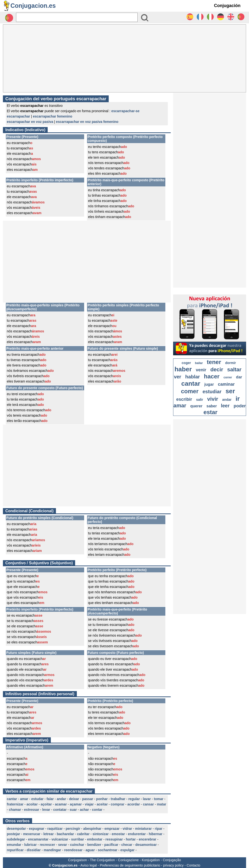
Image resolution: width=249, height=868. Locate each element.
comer (190, 391)
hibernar (156, 834)
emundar (14, 845)
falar (50, 799)
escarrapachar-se (125, 111)
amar (24, 799)
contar (97, 810)
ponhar (102, 799)
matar (161, 804)
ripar (159, 829)
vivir (213, 399)
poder (240, 406)
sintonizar (101, 834)
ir (238, 399)
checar (127, 845)
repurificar (15, 850)
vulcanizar (60, 839)
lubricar (31, 845)
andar (61, 799)
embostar (95, 839)
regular (134, 799)
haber (183, 369)
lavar (147, 799)
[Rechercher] (77, 17)
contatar (60, 810)
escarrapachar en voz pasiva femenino (87, 122)
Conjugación (227, 6)
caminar (226, 384)
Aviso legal (88, 865)
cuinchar (77, 845)
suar (73, 810)
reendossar (73, 850)
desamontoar (146, 845)
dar (239, 377)
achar (84, 810)
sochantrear (107, 850)
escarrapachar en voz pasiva (30, 122)
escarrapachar (18, 116)
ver (178, 377)
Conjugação (172, 860)
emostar (118, 834)
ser (230, 391)
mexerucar (32, 834)
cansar (148, 804)
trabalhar (118, 799)
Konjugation (151, 860)
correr (228, 377)
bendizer (94, 845)
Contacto (194, 865)
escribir (184, 399)
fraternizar (15, 804)
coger (186, 363)
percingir (73, 829)
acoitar (32, 804)
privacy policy (173, 865)
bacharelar (65, 834)
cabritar (83, 834)
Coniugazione (128, 860)
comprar (117, 804)
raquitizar (55, 829)
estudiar (212, 392)
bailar (199, 363)
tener (214, 362)
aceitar (102, 804)
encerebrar (147, 839)
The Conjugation (102, 860)
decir (217, 370)
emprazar (112, 829)
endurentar (137, 834)
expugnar (37, 829)
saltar (234, 370)
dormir (231, 363)
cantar (12, 799)
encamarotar (38, 839)
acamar (61, 804)
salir (200, 400)
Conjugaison (78, 860)
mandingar (53, 850)
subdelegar (16, 839)
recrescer (47, 845)
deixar (74, 799)
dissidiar (34, 850)
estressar (32, 810)
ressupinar (114, 839)
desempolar (16, 829)
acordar (134, 804)
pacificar (111, 845)
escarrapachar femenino (53, 116)
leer (225, 406)
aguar (90, 850)
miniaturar (143, 829)
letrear (49, 834)
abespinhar (92, 829)
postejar (13, 834)
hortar (131, 839)
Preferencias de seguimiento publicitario (130, 865)
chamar (15, 810)
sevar (63, 845)
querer (196, 406)
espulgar (127, 850)
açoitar (46, 804)
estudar (37, 799)
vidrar (127, 829)
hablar (193, 377)
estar (210, 412)
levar (46, 810)
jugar (209, 384)
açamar (76, 804)
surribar (78, 839)
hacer (212, 376)
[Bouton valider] (145, 18)
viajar (89, 804)
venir (201, 370)
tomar (159, 799)
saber (212, 406)
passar (88, 799)
